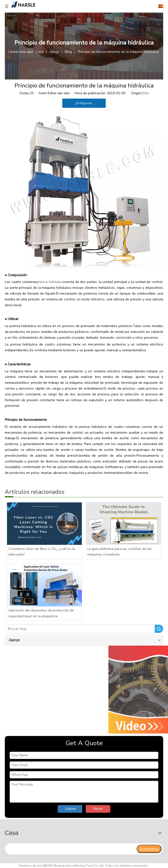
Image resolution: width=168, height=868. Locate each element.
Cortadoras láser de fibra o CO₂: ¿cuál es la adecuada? (42, 552)
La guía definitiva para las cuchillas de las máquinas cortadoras (120, 552)
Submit (70, 809)
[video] (84, 689)
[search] (71, 849)
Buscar (159, 629)
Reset (98, 809)
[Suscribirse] (149, 849)
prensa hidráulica (50, 282)
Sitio (146, 93)
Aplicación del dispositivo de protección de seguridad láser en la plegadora (41, 613)
